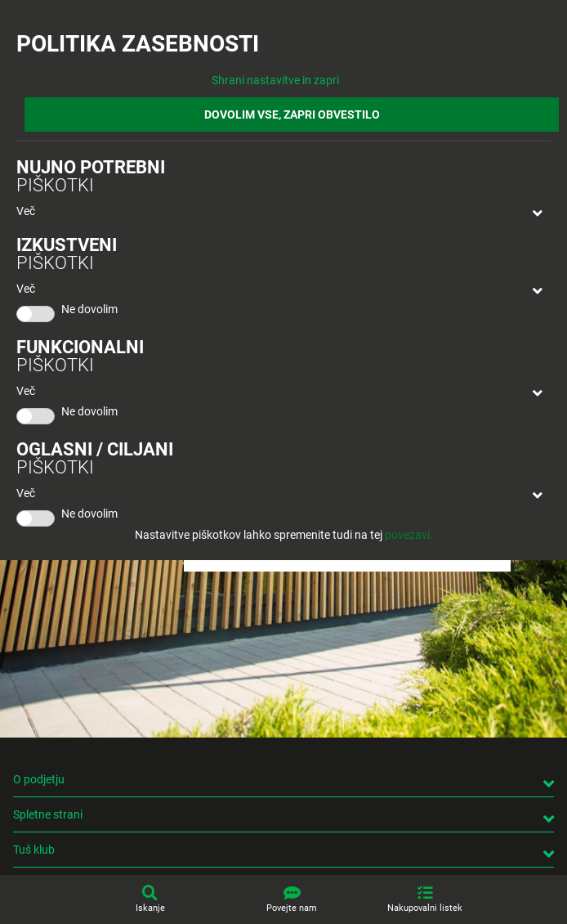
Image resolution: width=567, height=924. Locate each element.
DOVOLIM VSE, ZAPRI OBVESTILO (292, 114)
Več (26, 211)
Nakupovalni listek (425, 908)
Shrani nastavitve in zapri (275, 80)
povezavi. (409, 535)
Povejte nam (292, 908)
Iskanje (150, 908)
